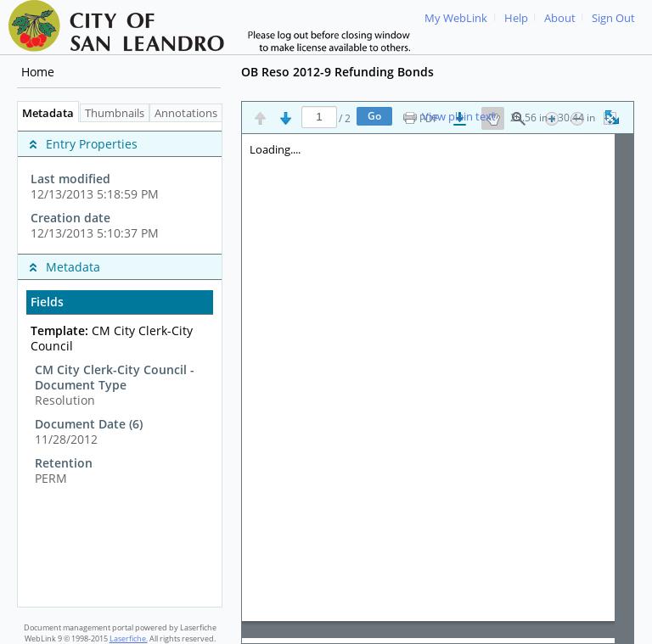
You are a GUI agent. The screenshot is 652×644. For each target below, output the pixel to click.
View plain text (459, 117)
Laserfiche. (129, 638)
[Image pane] (438, 389)
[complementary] (120, 188)
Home (38, 72)
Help (516, 18)
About (560, 18)
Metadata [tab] (44, 113)
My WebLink (456, 18)
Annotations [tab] (190, 113)
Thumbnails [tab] (115, 113)
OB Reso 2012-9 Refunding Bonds (337, 72)
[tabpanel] (120, 364)
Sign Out (613, 18)
